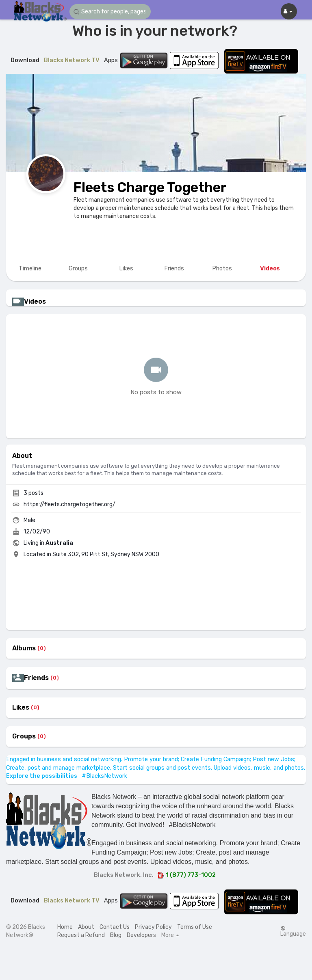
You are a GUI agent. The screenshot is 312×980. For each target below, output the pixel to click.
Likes (21, 708)
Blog (116, 935)
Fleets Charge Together (150, 187)
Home (65, 927)
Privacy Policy (153, 927)
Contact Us (115, 927)
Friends (36, 678)
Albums (24, 648)
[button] (110, 12)
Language (293, 931)
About (86, 927)
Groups (24, 736)
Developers (141, 935)
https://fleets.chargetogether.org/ (69, 504)
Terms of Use (195, 927)
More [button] (170, 935)
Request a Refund (81, 935)
